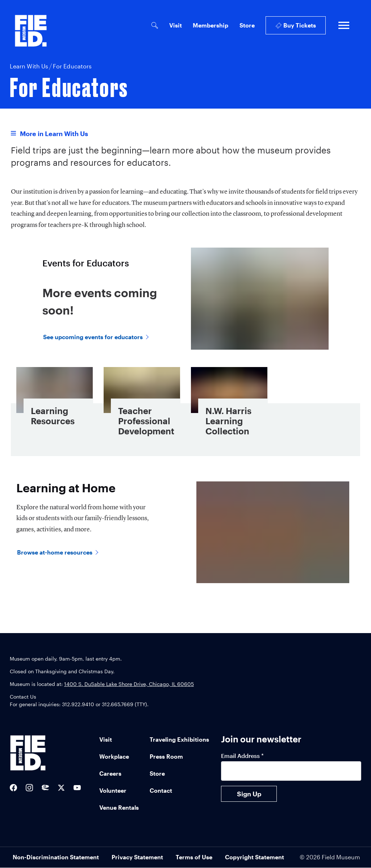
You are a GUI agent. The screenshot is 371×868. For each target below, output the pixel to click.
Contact (161, 790)
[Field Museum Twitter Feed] (61, 788)
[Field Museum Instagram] (29, 788)
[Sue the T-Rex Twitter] (45, 788)
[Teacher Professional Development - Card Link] (142, 406)
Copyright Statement (255, 857)
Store (247, 25)
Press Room (166, 756)
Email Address (242, 756)
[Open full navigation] (344, 25)
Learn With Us (29, 66)
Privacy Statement (137, 857)
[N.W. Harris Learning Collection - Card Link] (229, 406)
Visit (176, 25)
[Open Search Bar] (155, 26)
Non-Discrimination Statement (56, 857)
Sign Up (249, 794)
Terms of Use (194, 857)
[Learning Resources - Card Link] (55, 406)
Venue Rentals (119, 807)
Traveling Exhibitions (179, 739)
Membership (210, 25)
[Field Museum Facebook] (13, 788)
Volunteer (113, 790)
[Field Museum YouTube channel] (77, 788)
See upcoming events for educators (93, 337)
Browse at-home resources (55, 552)
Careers (110, 773)
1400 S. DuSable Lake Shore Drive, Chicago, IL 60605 (129, 684)
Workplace (114, 756)
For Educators (72, 66)
